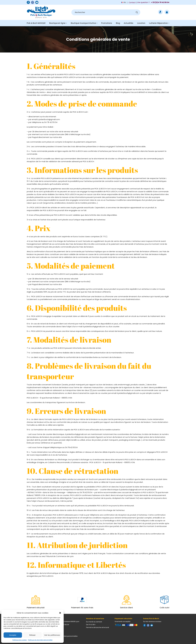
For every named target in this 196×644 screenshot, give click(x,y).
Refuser (32, 635)
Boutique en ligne (57, 23)
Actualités (129, 23)
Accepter (13, 635)
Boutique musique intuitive (83, 23)
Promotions (107, 23)
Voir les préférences (52, 635)
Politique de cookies (20, 640)
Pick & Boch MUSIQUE (36, 23)
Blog (118, 23)
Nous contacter (56, 628)
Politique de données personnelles (40, 640)
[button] (60, 613)
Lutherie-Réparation (158, 23)
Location (141, 23)
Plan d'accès (55, 630)
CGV (52, 639)
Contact (132, 2)
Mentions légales (57, 633)
